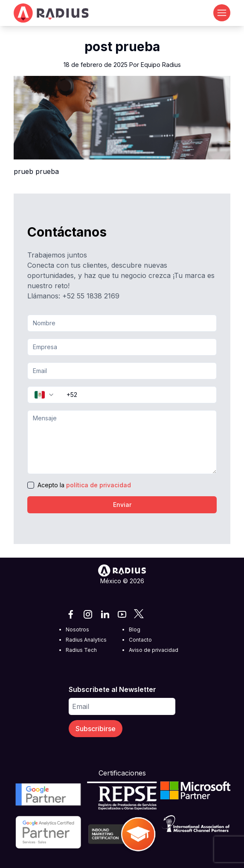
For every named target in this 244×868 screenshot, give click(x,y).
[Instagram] (88, 614)
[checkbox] (31, 485)
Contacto (140, 640)
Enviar (122, 505)
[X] (139, 614)
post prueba (122, 46)
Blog (135, 629)
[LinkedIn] (105, 614)
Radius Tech (81, 650)
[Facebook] (71, 614)
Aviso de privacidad (154, 650)
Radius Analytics (86, 640)
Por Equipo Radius (155, 65)
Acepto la (84, 485)
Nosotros (77, 629)
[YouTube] (122, 614)
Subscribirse (96, 729)
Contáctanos (67, 232)
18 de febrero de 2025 (122, 65)
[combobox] (44, 395)
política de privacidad (99, 485)
